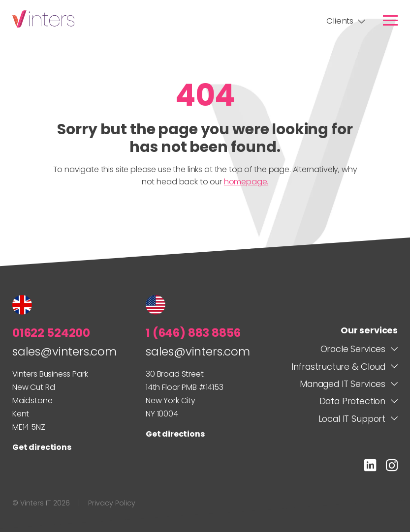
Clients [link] (340, 21)
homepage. (246, 182)
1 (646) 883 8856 (193, 333)
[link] (390, 20)
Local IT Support (352, 419)
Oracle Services (353, 349)
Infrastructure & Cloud (338, 367)
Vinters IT (43, 19)
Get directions (42, 447)
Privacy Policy (112, 503)
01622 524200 (51, 333)
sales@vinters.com (64, 351)
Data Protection (352, 401)
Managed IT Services (343, 384)
